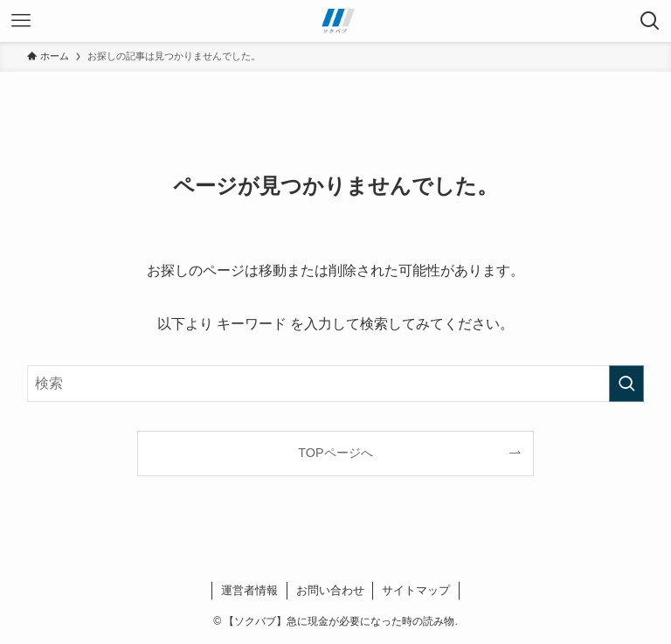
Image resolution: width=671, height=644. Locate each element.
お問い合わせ (330, 590)
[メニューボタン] (21, 21)
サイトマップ (416, 590)
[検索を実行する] (626, 384)
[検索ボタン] (650, 21)
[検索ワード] (336, 384)
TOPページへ (335, 453)
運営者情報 (249, 590)
